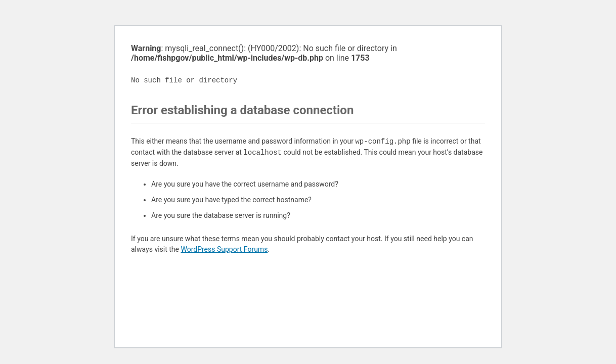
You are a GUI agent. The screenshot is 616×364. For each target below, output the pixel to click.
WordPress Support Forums (224, 249)
